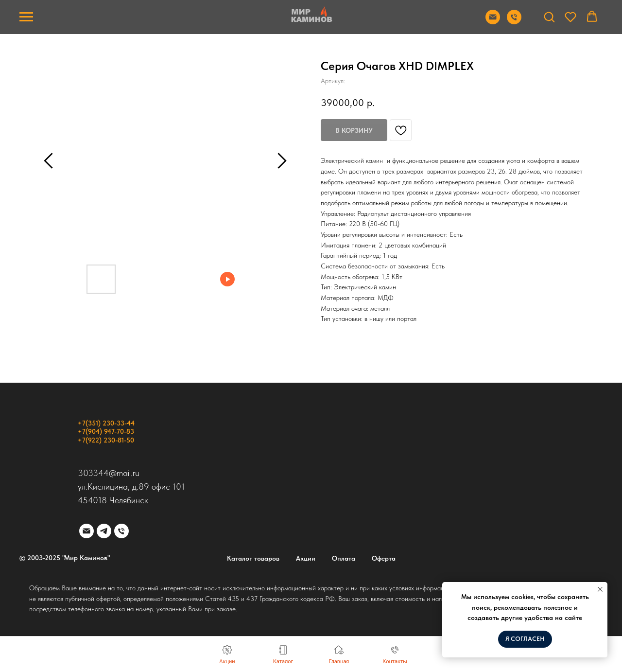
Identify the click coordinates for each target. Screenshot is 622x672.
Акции (306, 558)
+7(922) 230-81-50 (106, 440)
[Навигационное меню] (26, 17)
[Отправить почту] (493, 22)
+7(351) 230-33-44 (106, 423)
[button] (549, 17)
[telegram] (104, 531)
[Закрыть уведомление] (600, 589)
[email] (86, 531)
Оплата (344, 558)
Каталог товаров (253, 558)
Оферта (384, 558)
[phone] (121, 531)
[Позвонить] (514, 22)
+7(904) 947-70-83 (106, 431)
